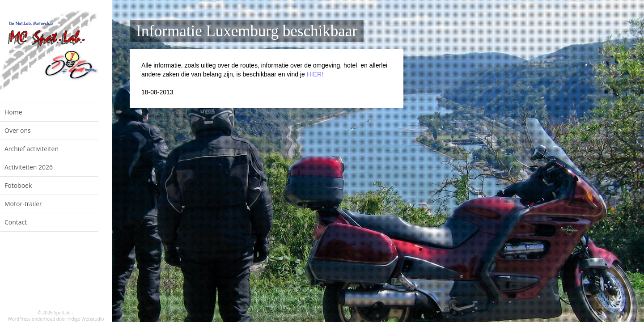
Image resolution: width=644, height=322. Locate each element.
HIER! (315, 74)
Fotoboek (18, 185)
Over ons (18, 130)
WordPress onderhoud (32, 319)
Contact (16, 222)
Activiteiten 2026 (29, 167)
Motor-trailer (23, 204)
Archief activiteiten (32, 149)
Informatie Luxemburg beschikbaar (247, 31)
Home (13, 112)
